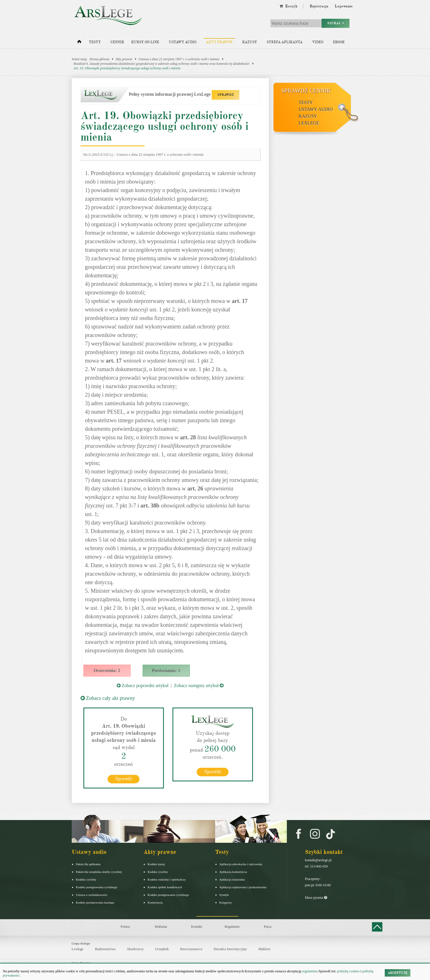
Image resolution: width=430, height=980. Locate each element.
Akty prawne (219, 42)
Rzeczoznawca (191, 949)
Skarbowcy (135, 949)
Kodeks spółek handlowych (165, 887)
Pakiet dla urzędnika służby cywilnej (99, 871)
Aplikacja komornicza (233, 871)
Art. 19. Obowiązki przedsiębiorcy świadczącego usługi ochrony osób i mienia (127, 68)
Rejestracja (319, 6)
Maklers (265, 949)
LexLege (309, 123)
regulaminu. (310, 971)
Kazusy (250, 42)
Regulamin (232, 926)
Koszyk (288, 6)
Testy (95, 42)
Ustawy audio (183, 42)
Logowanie (344, 6)
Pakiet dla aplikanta (88, 864)
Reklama (161, 926)
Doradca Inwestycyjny (230, 949)
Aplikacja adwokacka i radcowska (241, 864)
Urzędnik (162, 949)
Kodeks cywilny (86, 879)
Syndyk (224, 894)
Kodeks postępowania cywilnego (97, 887)
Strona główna (99, 59)
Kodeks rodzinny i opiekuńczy (167, 879)
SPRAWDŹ (226, 95)
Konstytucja (155, 902)
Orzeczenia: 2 (107, 670)
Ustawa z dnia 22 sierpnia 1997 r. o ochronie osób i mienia (179, 59)
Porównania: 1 (166, 670)
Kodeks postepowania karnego (95, 902)
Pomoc (125, 926)
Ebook (339, 42)
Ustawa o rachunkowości (92, 894)
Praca (268, 926)
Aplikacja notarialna (232, 879)
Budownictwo (105, 949)
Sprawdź (124, 779)
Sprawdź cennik (306, 91)
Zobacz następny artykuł (199, 685)
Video (318, 42)
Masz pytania (316, 897)
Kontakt (197, 926)
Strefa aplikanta (285, 42)
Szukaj (336, 23)
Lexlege (78, 949)
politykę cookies (348, 971)
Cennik (117, 42)
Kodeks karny (156, 864)
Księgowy (226, 902)
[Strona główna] (79, 43)
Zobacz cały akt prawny (108, 698)
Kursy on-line (145, 42)
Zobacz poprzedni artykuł (143, 685)
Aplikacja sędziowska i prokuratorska (243, 887)
